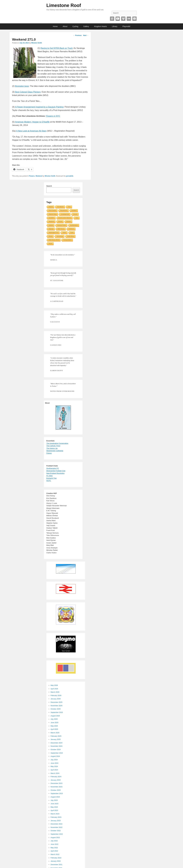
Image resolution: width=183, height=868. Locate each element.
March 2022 (55, 854)
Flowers (32, 176)
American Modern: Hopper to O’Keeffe (32, 122)
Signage (51, 229)
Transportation (67, 240)
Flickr (129, 19)
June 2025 (54, 723)
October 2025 (56, 709)
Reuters (69, 222)
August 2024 (55, 756)
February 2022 (56, 858)
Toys (77, 218)
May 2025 (54, 726)
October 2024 (56, 750)
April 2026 (54, 689)
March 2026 (55, 692)
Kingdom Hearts (100, 26)
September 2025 (57, 712)
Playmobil (126, 26)
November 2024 (56, 746)
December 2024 (56, 743)
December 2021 (56, 865)
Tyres (72, 233)
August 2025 (55, 716)
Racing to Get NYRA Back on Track (57, 48)
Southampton (74, 225)
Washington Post (54, 233)
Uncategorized (65, 214)
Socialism (52, 218)
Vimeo (123, 19)
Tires (69, 207)
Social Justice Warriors (65, 218)
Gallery (86, 26)
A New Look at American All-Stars (31, 131)
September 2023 (57, 793)
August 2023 (55, 797)
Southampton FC (53, 468)
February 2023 (56, 817)
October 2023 (56, 790)
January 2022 (56, 861)
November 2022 (56, 827)
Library (115, 26)
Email (134, 19)
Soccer (75, 214)
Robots (51, 207)
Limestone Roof (64, 5)
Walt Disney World (54, 240)
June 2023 (54, 804)
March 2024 (55, 773)
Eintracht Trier (52, 478)
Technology (60, 236)
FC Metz (49, 476)
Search (49, 186)
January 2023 (56, 821)
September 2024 (57, 753)
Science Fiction (62, 225)
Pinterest (112, 19)
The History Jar (52, 448)
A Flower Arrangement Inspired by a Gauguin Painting (39, 107)
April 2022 (54, 851)
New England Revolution (55, 473)
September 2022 (57, 834)
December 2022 (56, 824)
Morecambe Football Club (56, 471)
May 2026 (54, 685)
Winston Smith (37, 43)
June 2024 (54, 763)
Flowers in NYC (53, 116)
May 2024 (54, 766)
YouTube (118, 19)
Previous (77, 35)
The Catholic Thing (53, 446)
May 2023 (54, 807)
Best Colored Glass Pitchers (28, 92)
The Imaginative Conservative (57, 443)
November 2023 (56, 787)
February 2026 (56, 695)
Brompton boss (22, 86)
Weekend (39, 176)
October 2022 (56, 831)
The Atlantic (60, 207)
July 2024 (54, 760)
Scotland (74, 210)
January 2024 (56, 780)
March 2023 (55, 814)
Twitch (64, 233)
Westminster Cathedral (55, 451)
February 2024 (56, 777)
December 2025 (56, 702)
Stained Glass (53, 214)
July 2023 (54, 800)
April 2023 (54, 810)
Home (55, 26)
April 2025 (54, 729)
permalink (70, 176)
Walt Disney (61, 229)
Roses (51, 236)
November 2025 (56, 706)
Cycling (75, 26)
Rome (51, 244)
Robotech (71, 229)
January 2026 (56, 699)
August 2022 (55, 837)
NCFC (49, 481)
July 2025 (54, 719)
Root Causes (52, 210)
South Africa (71, 236)
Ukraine (51, 225)
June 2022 (54, 844)
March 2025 (55, 733)
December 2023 (56, 783)
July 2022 (54, 841)
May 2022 (54, 848)
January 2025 (56, 739)
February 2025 (56, 736)
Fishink (49, 453)
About (65, 26)
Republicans (64, 210)
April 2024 (54, 770)
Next (86, 35)
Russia (60, 222)
